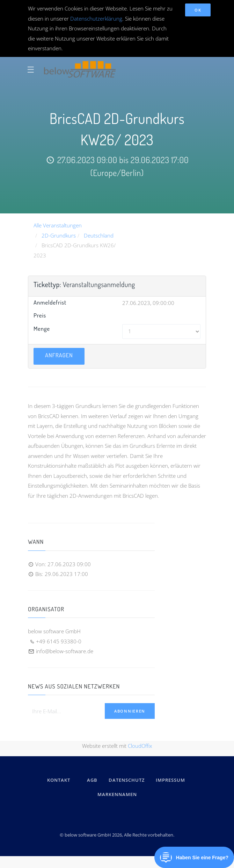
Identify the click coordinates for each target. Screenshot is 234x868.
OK (198, 10)
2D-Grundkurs (59, 235)
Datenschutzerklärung (96, 19)
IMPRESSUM (171, 780)
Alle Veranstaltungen (58, 225)
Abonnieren (130, 711)
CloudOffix (140, 746)
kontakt (59, 780)
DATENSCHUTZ (127, 780)
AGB (92, 780)
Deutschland (99, 235)
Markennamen (117, 794)
